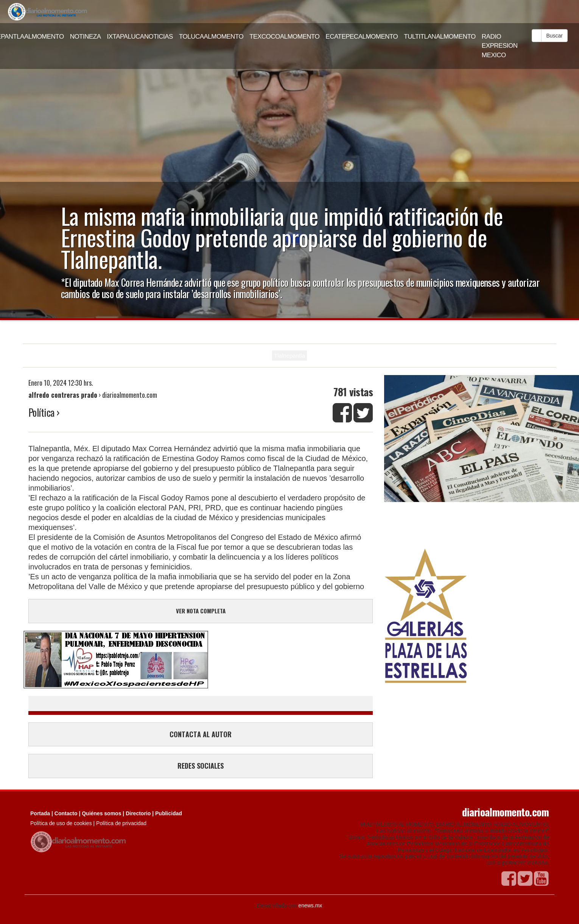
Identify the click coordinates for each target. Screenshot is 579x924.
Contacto (66, 813)
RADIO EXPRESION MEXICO (500, 46)
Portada (40, 813)
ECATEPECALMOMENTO (362, 37)
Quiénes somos (101, 813)
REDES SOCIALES (201, 766)
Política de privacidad (121, 823)
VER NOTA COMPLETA (201, 611)
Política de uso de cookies (61, 823)
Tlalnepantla (289, 356)
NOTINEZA (86, 37)
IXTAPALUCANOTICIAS (140, 37)
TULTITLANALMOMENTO (440, 37)
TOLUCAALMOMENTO (211, 37)
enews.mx (310, 905)
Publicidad (169, 813)
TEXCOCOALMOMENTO (284, 37)
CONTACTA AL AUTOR (201, 734)
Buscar (554, 36)
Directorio (138, 813)
